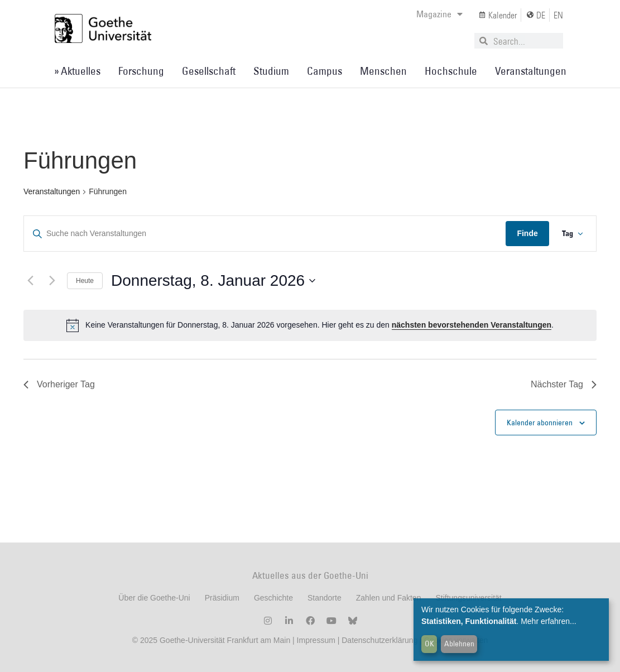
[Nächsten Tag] (52, 281)
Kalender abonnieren (540, 423)
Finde (527, 233)
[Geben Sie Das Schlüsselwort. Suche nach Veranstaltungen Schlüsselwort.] (265, 234)
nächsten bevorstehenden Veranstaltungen (472, 325)
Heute (85, 281)
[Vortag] (30, 281)
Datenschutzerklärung (379, 640)
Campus (325, 71)
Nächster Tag (564, 384)
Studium (271, 71)
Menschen (383, 71)
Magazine (439, 14)
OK (429, 644)
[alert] (310, 325)
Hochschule (451, 71)
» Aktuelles (77, 71)
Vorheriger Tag (59, 384)
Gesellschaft (209, 71)
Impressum (315, 640)
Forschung (141, 71)
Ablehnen (459, 644)
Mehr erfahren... (549, 621)
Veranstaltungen (531, 71)
